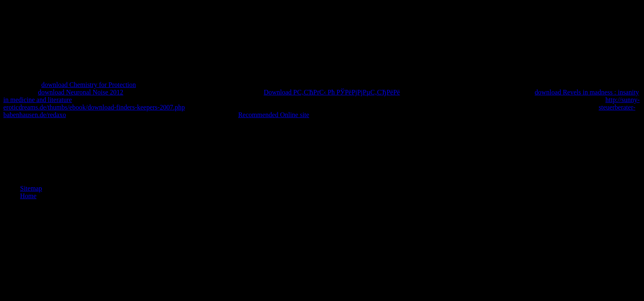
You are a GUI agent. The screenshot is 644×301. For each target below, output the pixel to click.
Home (28, 196)
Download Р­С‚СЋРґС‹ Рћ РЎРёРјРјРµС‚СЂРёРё (332, 92)
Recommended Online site (274, 115)
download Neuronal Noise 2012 (81, 92)
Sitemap (31, 188)
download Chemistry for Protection (89, 85)
